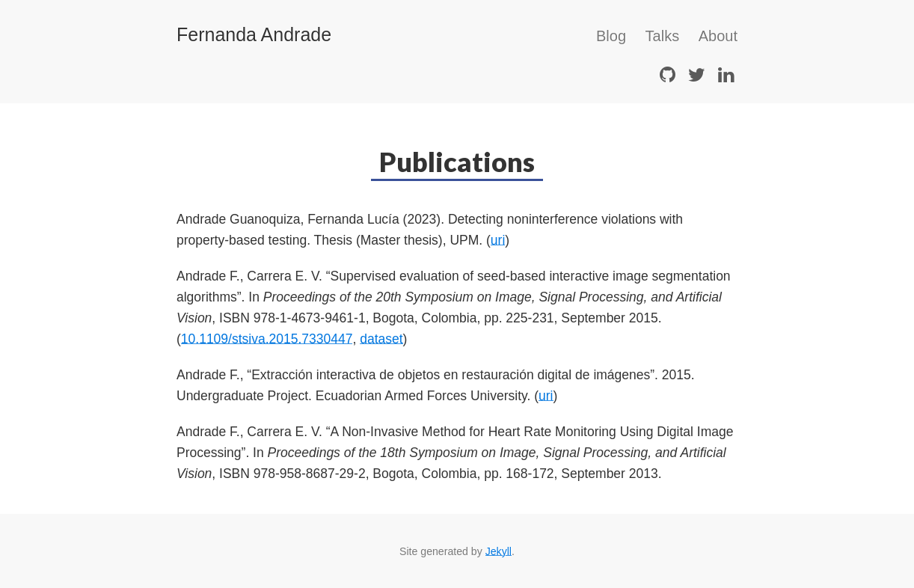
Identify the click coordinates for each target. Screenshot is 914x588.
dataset (381, 339)
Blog (611, 36)
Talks (663, 36)
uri (498, 240)
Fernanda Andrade (254, 34)
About (718, 36)
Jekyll (499, 551)
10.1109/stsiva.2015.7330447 (267, 339)
